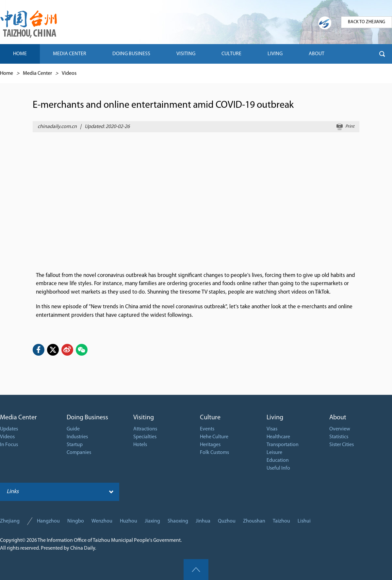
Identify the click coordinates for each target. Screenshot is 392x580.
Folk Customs (214, 453)
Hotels (140, 445)
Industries (77, 437)
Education (278, 460)
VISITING (186, 54)
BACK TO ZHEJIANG (367, 22)
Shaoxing (178, 521)
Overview (340, 429)
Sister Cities (342, 445)
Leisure (274, 453)
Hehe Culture (214, 437)
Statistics (339, 437)
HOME (20, 54)
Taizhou (281, 521)
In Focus (9, 445)
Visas (272, 429)
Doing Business (87, 418)
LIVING (275, 54)
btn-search (382, 54)
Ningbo (76, 521)
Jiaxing (152, 521)
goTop (196, 570)
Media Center (37, 73)
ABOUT (317, 54)
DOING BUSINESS (131, 54)
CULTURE (231, 54)
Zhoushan (254, 521)
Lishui (304, 521)
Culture (210, 418)
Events (207, 429)
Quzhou (227, 521)
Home (7, 73)
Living (275, 418)
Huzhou (129, 521)
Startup (75, 445)
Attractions (145, 429)
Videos (69, 73)
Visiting (144, 418)
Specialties (145, 437)
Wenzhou (102, 521)
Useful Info (278, 468)
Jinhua (203, 521)
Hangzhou (48, 521)
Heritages (210, 445)
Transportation (283, 445)
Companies (79, 453)
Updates (9, 429)
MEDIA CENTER (70, 54)
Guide (73, 429)
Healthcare (278, 437)
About (338, 418)
